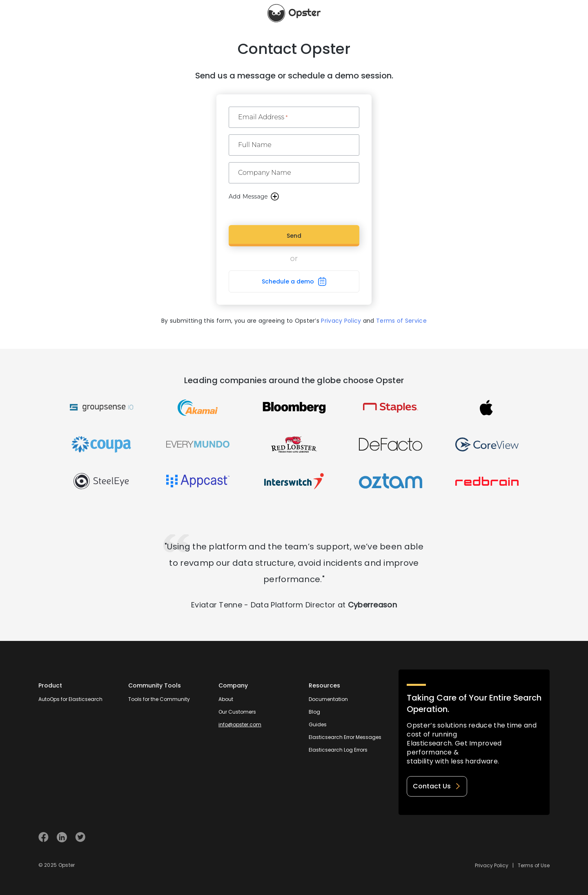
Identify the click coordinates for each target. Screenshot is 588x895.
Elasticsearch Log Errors (338, 750)
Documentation (328, 699)
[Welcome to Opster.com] (523, 837)
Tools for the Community (159, 699)
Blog (314, 712)
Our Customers (237, 712)
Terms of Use (534, 865)
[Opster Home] (294, 13)
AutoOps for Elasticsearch (70, 699)
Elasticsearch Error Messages (345, 737)
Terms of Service (401, 321)
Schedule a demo (288, 281)
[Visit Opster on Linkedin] (62, 837)
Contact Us (437, 786)
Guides (318, 724)
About (226, 699)
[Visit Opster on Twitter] (80, 837)
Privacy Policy (341, 321)
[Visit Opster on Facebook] (43, 837)
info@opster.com (240, 724)
